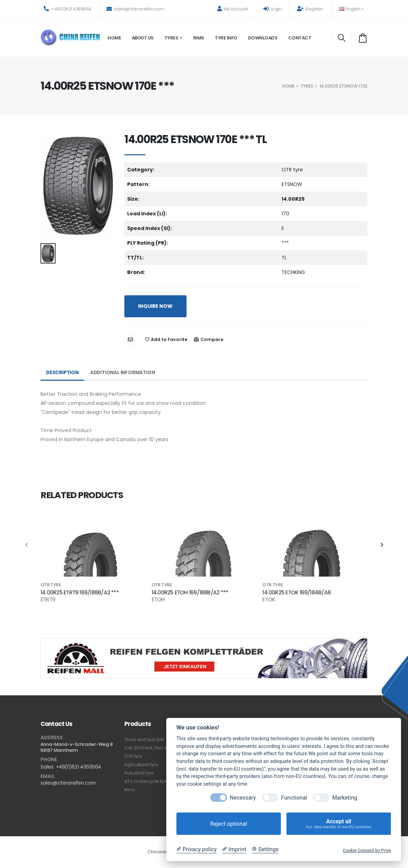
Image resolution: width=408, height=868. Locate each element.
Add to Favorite (166, 339)
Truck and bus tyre (145, 739)
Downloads (263, 38)
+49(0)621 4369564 (67, 9)
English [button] (351, 9)
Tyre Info (226, 38)
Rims (199, 38)
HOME (288, 86)
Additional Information (125, 373)
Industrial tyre (140, 773)
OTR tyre (134, 756)
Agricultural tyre (142, 765)
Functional (294, 798)
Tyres (172, 38)
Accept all (339, 824)
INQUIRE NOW (155, 306)
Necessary (243, 798)
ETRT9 (48, 600)
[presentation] (27, 545)
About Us (143, 38)
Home (114, 38)
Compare (208, 339)
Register (310, 9)
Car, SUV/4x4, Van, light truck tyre (161, 748)
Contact (300, 38)
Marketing (345, 798)
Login (273, 9)
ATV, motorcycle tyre (148, 781)
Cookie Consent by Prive (367, 850)
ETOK (269, 600)
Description (63, 373)
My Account (233, 9)
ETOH (158, 600)
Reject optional (228, 824)
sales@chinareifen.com (136, 9)
